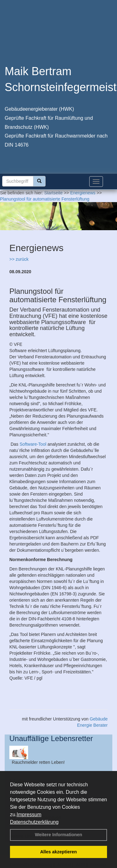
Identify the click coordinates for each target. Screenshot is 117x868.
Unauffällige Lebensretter (51, 738)
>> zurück (19, 259)
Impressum (29, 815)
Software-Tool (33, 444)
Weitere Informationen (59, 835)
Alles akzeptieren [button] (59, 852)
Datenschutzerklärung (34, 822)
